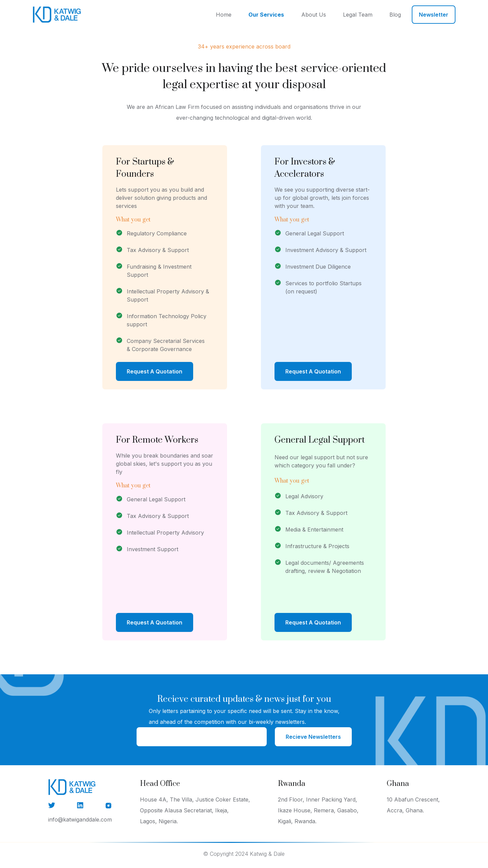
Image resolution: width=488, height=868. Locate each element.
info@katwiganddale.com (80, 819)
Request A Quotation (155, 371)
